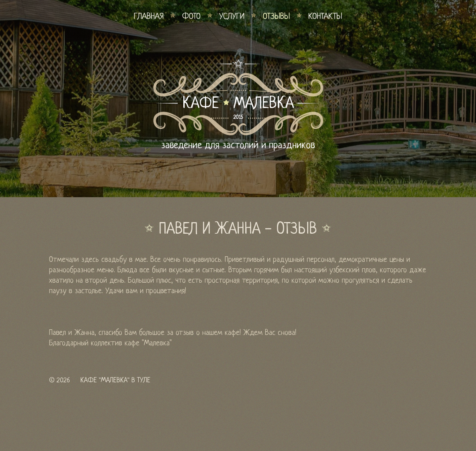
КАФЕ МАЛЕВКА (238, 104)
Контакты (325, 17)
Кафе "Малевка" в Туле (115, 381)
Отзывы (276, 17)
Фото (191, 17)
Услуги (232, 17)
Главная (149, 17)
